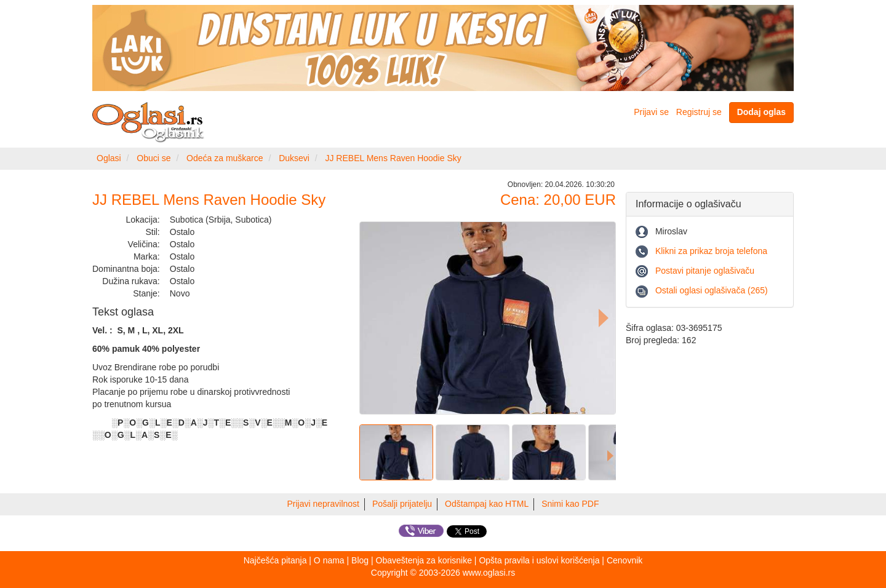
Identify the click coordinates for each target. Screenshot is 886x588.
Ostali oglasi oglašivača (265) (712, 290)
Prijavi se (651, 112)
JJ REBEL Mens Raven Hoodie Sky (393, 158)
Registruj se (699, 112)
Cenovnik (625, 560)
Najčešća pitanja (275, 560)
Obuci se (154, 158)
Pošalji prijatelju (402, 504)
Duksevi (294, 158)
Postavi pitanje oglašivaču (705, 271)
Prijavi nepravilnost (324, 504)
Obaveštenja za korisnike (424, 560)
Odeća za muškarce (225, 158)
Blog (360, 560)
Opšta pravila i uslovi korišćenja (539, 560)
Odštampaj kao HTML (487, 504)
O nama (329, 560)
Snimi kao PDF (570, 504)
